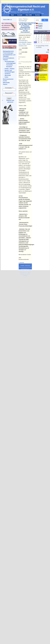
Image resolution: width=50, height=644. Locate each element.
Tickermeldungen (8, 53)
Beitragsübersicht (8, 51)
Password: (9, 93)
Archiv (5, 81)
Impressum (27, 265)
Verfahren (8, 74)
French (40, 28)
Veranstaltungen (9, 61)
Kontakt (20, 15)
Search (5, 84)
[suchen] (37, 20)
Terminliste (10, 65)
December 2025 (43, 31)
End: (20, 52)
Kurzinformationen (9, 58)
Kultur (6, 77)
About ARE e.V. (8, 20)
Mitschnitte (6, 83)
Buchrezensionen (8, 79)
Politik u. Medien (10, 69)
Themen (6, 60)
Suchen (38, 15)
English (40, 26)
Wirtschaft (8, 75)
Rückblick (9, 67)
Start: (20, 48)
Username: (9, 88)
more (48, 52)
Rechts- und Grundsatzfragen (10, 71)
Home (20, 19)
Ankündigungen (11, 63)
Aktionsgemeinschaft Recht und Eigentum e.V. (26, 8)
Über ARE (29, 15)
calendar (22, 263)
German (40, 24)
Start (12, 15)
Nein (26, 46)
